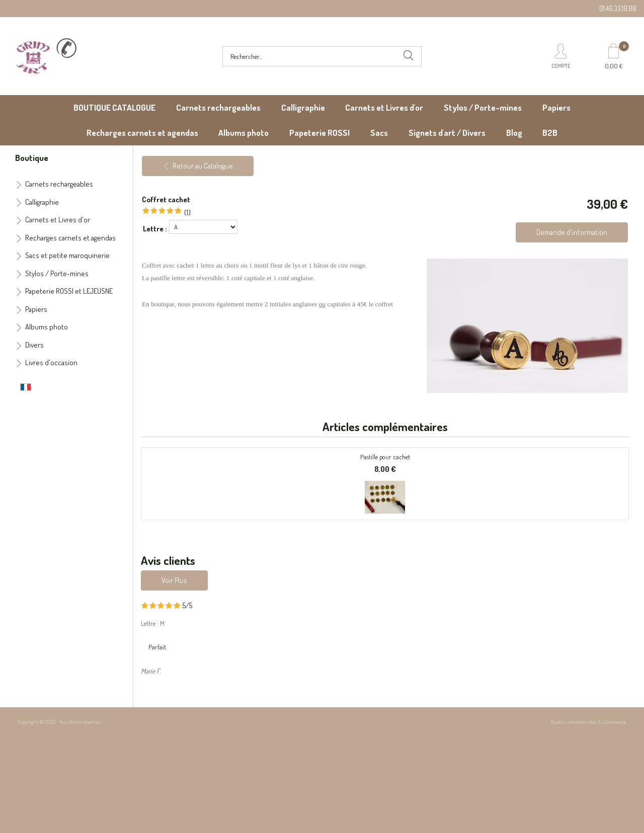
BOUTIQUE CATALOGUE (114, 107)
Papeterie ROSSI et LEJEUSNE (69, 291)
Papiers (556, 107)
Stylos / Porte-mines (483, 107)
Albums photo (244, 133)
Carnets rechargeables (218, 107)
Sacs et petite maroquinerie (67, 255)
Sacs (379, 133)
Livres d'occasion (51, 362)
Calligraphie (303, 107)
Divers (34, 345)
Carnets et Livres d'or (384, 107)
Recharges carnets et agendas (142, 133)
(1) (187, 213)
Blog (514, 133)
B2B (550, 133)
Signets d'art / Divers (447, 133)
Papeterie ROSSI (319, 133)
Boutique (32, 157)
